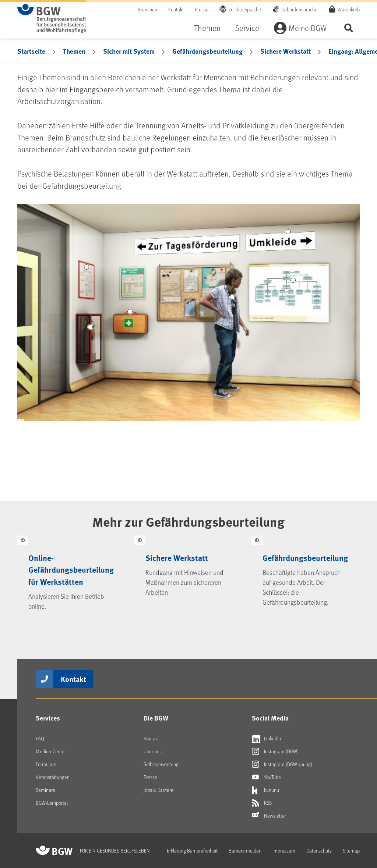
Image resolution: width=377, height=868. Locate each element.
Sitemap (351, 851)
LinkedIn (266, 739)
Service (247, 28)
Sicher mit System (129, 51)
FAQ (40, 738)
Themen (207, 28)
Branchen (147, 9)
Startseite (31, 51)
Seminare (45, 790)
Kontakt (176, 9)
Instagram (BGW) (275, 751)
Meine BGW (308, 28)
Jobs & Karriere (158, 790)
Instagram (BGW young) (282, 764)
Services (48, 718)
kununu (265, 790)
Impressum (284, 851)
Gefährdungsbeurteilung (207, 51)
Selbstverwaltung (161, 764)
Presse (202, 9)
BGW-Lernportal (52, 803)
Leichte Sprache (245, 9)
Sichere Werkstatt (286, 51)
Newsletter (269, 816)
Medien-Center (51, 751)
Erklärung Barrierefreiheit (192, 851)
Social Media (270, 718)
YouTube (266, 777)
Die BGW (156, 718)
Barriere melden (245, 851)
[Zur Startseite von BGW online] (52, 18)
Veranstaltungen (53, 777)
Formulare (46, 764)
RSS (262, 803)
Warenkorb (349, 9)
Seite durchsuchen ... (349, 28)
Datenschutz (319, 851)
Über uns (153, 751)
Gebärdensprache (299, 9)
